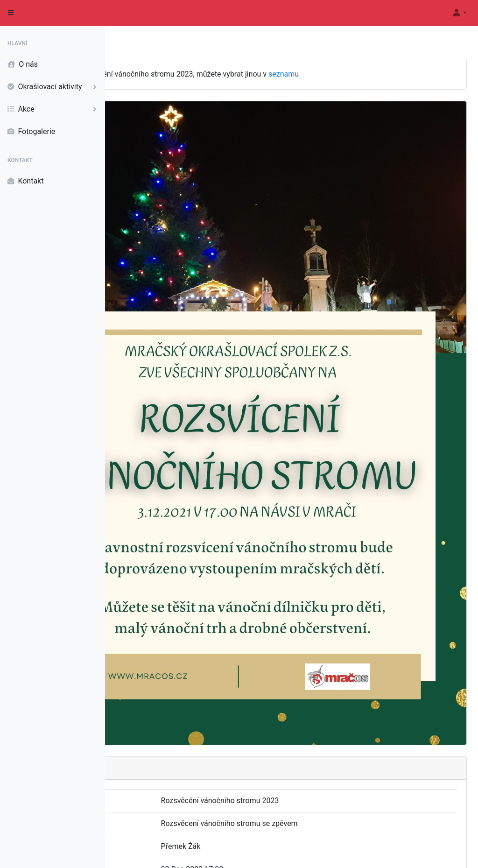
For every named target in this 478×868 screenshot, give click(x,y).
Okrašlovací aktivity (54, 87)
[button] (459, 13)
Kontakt (25, 181)
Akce (54, 109)
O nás (23, 64)
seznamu (389, 74)
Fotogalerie (31, 132)
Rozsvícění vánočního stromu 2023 (291, 789)
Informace (453, 852)
